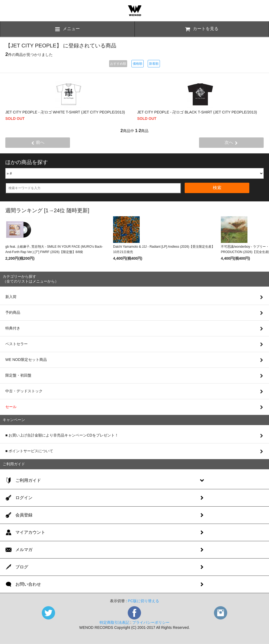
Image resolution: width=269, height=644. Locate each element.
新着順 (154, 64)
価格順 (138, 64)
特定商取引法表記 (114, 622)
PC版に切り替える (144, 601)
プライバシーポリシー (151, 622)
